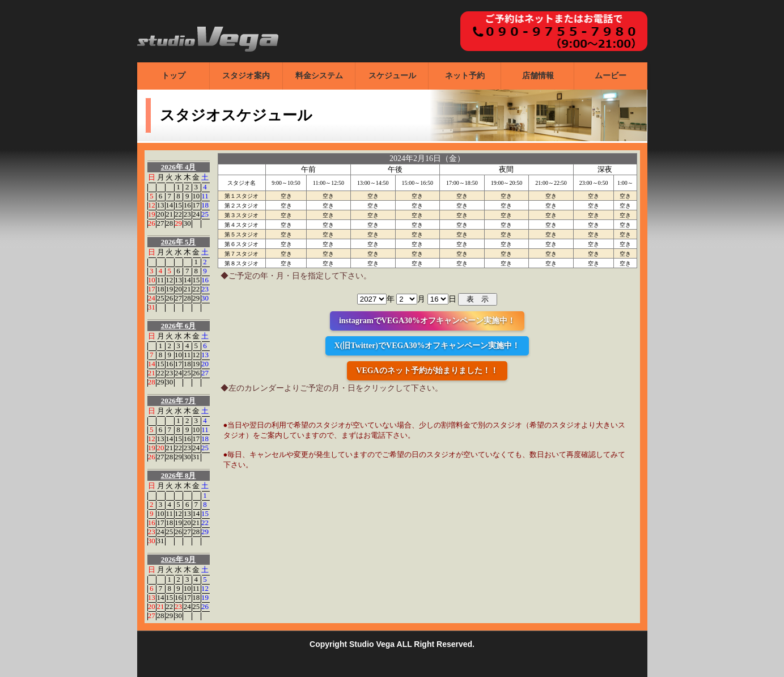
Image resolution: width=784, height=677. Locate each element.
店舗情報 (538, 76)
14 (169, 205)
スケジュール (392, 76)
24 (196, 214)
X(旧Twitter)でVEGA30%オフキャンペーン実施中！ (427, 346)
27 (161, 223)
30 (187, 223)
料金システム (319, 76)
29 (178, 223)
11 (205, 196)
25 (205, 214)
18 (205, 205)
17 (196, 205)
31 (152, 307)
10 (196, 196)
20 (161, 214)
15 (178, 205)
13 (161, 205)
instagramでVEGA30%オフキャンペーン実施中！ (427, 321)
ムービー (611, 76)
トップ (173, 76)
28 (169, 223)
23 (187, 214)
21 (169, 214)
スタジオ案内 (246, 76)
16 (187, 205)
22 (178, 214)
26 (152, 223)
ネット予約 (465, 76)
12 (152, 205)
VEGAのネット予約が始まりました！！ (427, 371)
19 (152, 214)
